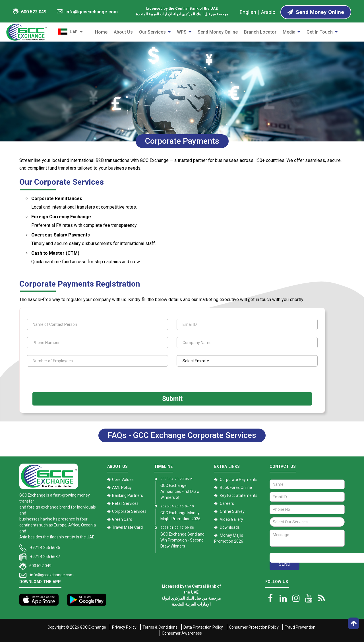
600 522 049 (30, 12)
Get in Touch (320, 32)
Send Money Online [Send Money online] (316, 12)
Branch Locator (260, 32)
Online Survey (232, 511)
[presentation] (62, 379)
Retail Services (125, 503)
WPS (182, 32)
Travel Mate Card (127, 527)
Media (289, 32)
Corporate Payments (239, 480)
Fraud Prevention (300, 627)
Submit (172, 399)
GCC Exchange (93, 627)
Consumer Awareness (182, 633)
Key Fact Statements (239, 495)
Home (101, 32)
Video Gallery (231, 519)
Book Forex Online (236, 487)
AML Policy (122, 487)
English (248, 12)
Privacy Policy (124, 627)
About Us (123, 32)
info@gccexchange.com (87, 12)
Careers (227, 503)
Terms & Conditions (160, 627)
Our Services (152, 32)
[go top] (353, 623)
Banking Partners (128, 495)
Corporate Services (129, 511)
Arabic (268, 12)
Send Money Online (218, 32)
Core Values (123, 480)
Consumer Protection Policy (254, 627)
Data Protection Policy (203, 627)
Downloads (230, 527)
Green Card (122, 519)
